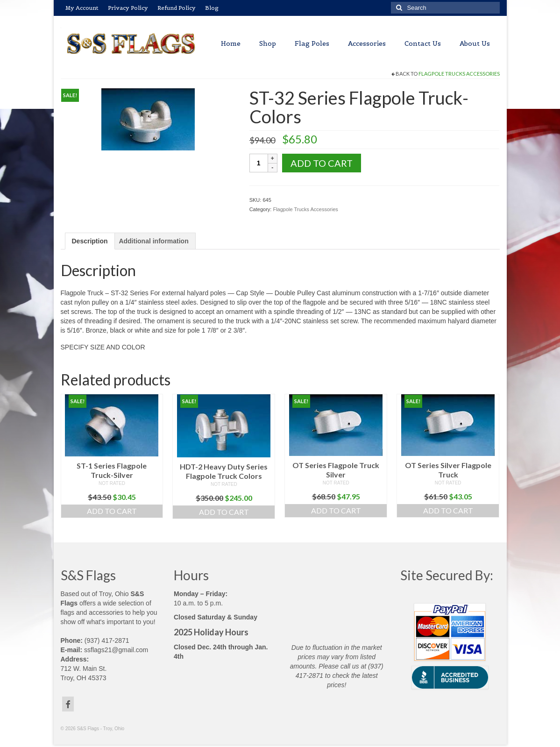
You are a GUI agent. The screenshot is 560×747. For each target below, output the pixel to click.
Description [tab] (90, 241)
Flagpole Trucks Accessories (459, 74)
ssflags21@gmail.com (116, 650)
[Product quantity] (259, 163)
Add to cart (322, 163)
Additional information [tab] (153, 241)
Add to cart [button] (112, 511)
